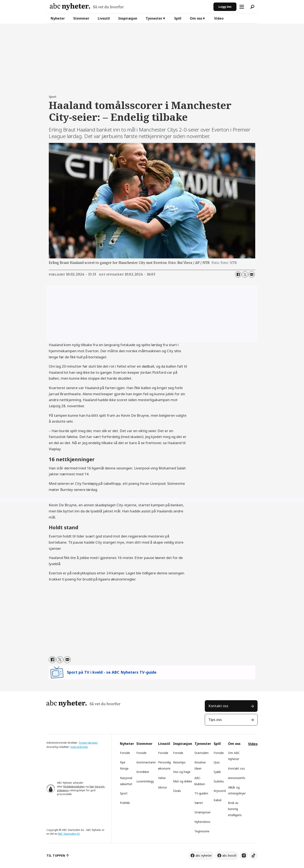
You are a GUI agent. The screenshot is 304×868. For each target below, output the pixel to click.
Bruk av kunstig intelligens (235, 809)
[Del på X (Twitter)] (245, 274)
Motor (163, 787)
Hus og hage (182, 772)
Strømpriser (203, 812)
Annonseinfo (237, 778)
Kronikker (143, 772)
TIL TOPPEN (56, 855)
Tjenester (154, 18)
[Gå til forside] (87, 7)
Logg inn (225, 7)
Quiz (217, 762)
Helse (162, 778)
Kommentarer (146, 762)
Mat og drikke (183, 781)
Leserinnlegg (145, 781)
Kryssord (220, 791)
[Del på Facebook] (238, 274)
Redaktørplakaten (74, 787)
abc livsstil (229, 855)
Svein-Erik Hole (79, 747)
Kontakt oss (218, 706)
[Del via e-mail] (252, 274)
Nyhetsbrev (202, 822)
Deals (177, 791)
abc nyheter (204, 855)
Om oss (196, 18)
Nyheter (58, 18)
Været (199, 803)
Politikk (125, 803)
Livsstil (104, 18)
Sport (124, 793)
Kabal (217, 800)
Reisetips (179, 762)
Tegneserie (202, 831)
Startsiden (202, 753)
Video (219, 18)
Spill (178, 18)
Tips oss (215, 720)
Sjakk (217, 772)
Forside (125, 753)
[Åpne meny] (242, 7)
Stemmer (81, 18)
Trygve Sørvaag (88, 743)
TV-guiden (201, 793)
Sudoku (219, 781)
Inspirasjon (128, 18)
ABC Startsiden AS (69, 834)
